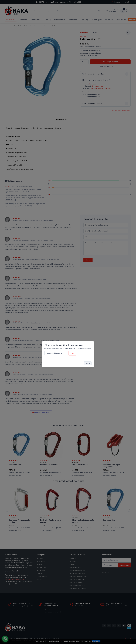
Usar (72, 353)
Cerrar (88, 363)
